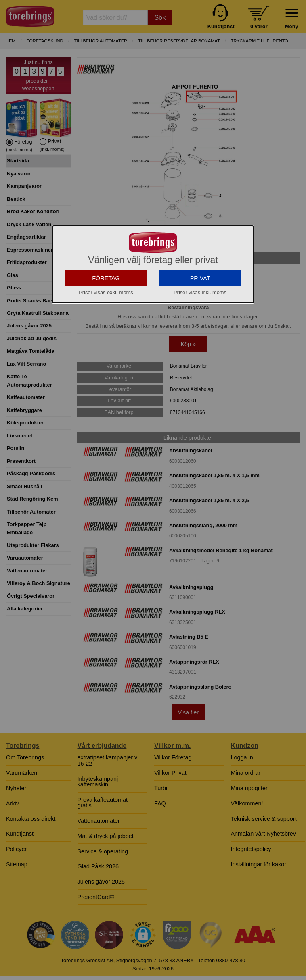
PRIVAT (200, 288)
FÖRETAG (106, 288)
